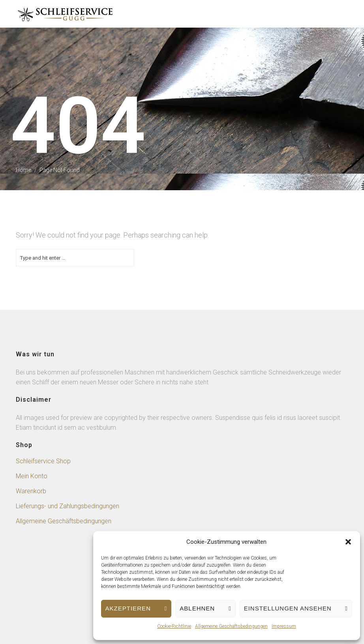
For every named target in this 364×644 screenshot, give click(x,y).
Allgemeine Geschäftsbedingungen (231, 626)
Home (23, 170)
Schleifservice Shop (43, 461)
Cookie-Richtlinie (174, 626)
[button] (348, 542)
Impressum (284, 626)
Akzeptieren (128, 608)
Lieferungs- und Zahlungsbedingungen (68, 506)
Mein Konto (32, 476)
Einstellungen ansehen (288, 608)
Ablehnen (197, 608)
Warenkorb (31, 491)
